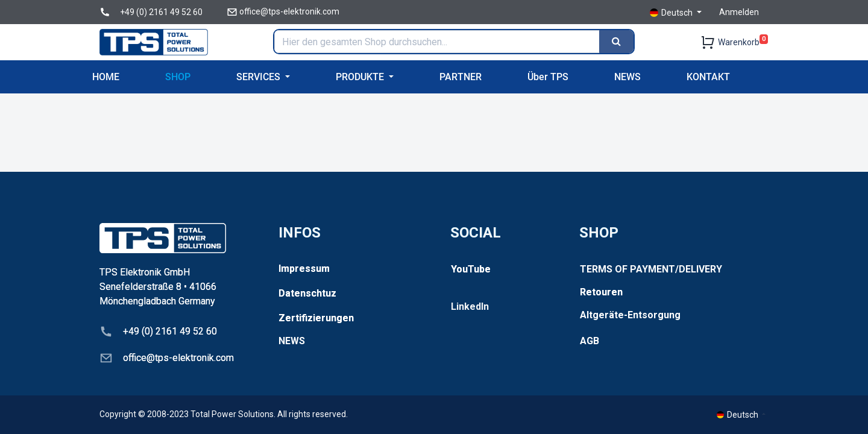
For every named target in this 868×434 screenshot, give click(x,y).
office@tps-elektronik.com (289, 11)
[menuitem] (106, 77)
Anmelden (739, 12)
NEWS (292, 341)
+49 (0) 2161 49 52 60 (161, 12)
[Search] (616, 42)
